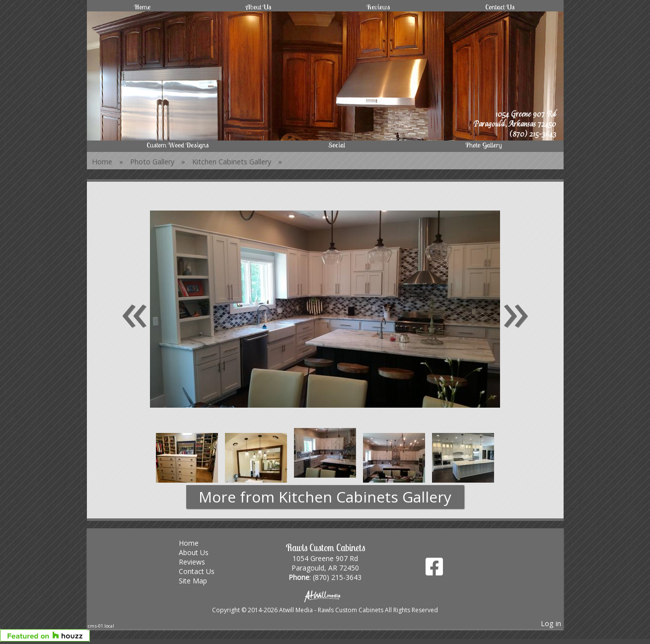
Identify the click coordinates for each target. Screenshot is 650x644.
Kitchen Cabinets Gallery (232, 162)
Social (337, 145)
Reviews (378, 7)
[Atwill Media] (325, 596)
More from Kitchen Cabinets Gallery (325, 497)
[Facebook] (434, 570)
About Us (258, 7)
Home (142, 7)
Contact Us (500, 7)
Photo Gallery (484, 145)
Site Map (200, 581)
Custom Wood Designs (178, 145)
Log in (551, 623)
